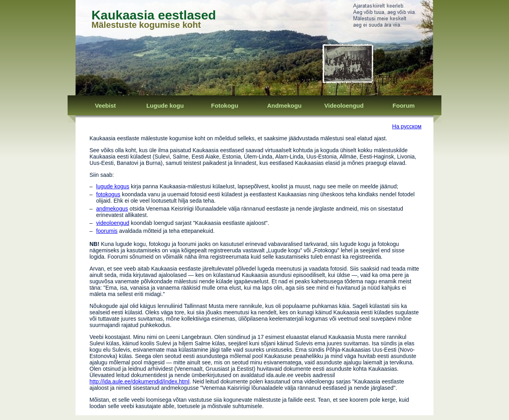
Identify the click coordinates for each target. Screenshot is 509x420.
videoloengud (113, 223)
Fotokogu (225, 105)
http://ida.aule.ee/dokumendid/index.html (139, 381)
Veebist (106, 105)
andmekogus (112, 209)
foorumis (107, 231)
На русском (407, 126)
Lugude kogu (165, 105)
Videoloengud (344, 105)
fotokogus (108, 194)
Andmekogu (285, 105)
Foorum (404, 105)
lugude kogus (113, 186)
